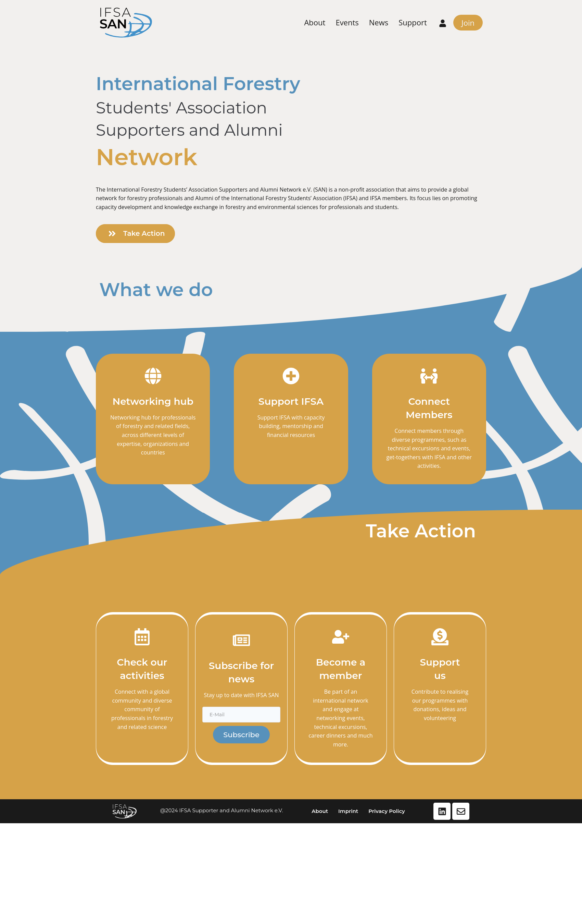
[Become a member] (341, 637)
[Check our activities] (142, 637)
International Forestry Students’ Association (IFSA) (294, 198)
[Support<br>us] (440, 637)
